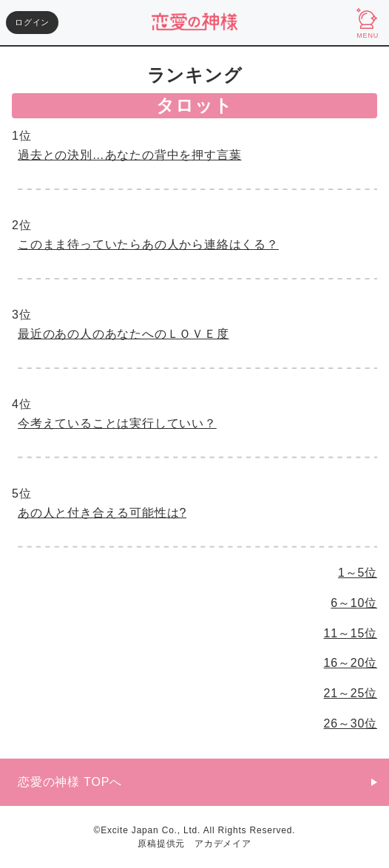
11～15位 (351, 633)
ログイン (32, 22)
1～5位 (358, 573)
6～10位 (354, 603)
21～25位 (351, 693)
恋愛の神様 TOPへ (70, 782)
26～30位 (351, 723)
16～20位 (351, 663)
